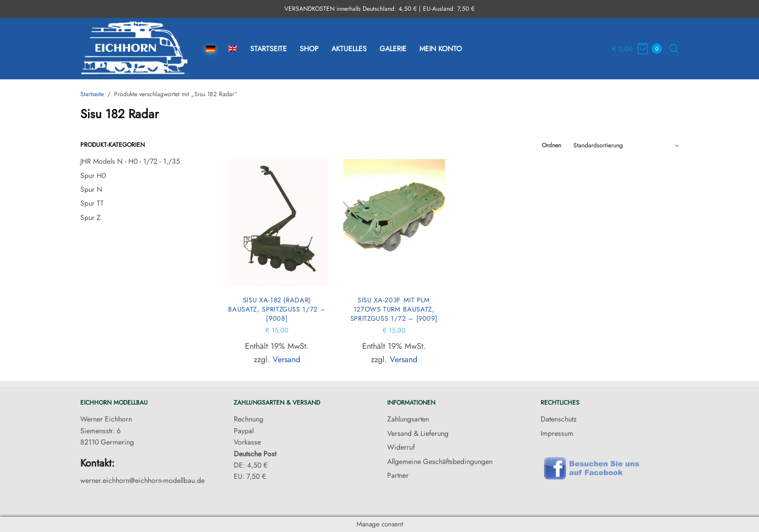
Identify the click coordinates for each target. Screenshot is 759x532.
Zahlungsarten (408, 419)
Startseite (269, 49)
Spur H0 (93, 175)
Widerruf (401, 447)
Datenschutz (559, 419)
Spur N (91, 189)
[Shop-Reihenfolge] (626, 145)
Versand (286, 359)
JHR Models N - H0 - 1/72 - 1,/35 (130, 161)
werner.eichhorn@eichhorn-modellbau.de (142, 480)
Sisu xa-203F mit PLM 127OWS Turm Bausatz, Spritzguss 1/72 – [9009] (394, 309)
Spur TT (92, 203)
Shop (309, 49)
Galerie (393, 49)
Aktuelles (349, 49)
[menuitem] (211, 49)
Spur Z (91, 217)
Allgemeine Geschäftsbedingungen (440, 461)
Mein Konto (441, 49)
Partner (398, 475)
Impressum (557, 433)
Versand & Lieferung (418, 433)
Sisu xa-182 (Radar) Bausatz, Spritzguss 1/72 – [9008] (277, 309)
